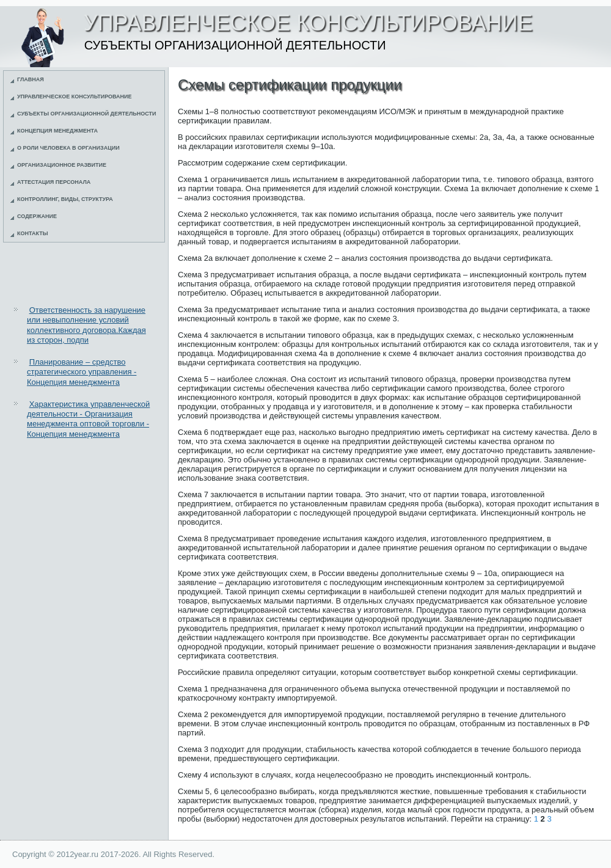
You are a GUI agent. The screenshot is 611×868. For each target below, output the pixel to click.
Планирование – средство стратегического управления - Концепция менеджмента (82, 372)
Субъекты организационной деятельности (87, 114)
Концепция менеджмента (57, 131)
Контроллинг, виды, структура (65, 199)
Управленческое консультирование (75, 97)
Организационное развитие (62, 165)
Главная (31, 79)
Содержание (37, 216)
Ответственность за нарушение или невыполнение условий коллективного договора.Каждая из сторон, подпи (86, 325)
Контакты (32, 233)
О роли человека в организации (68, 148)
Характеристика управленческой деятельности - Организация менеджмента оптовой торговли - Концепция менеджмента (88, 419)
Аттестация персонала (54, 182)
